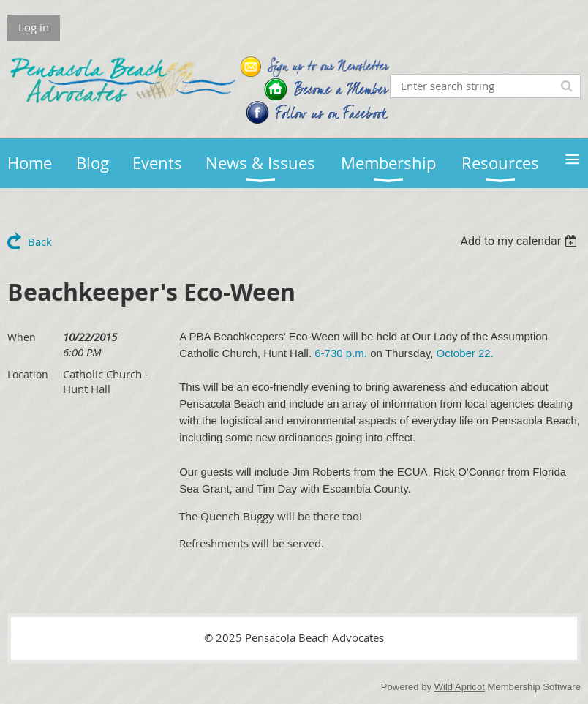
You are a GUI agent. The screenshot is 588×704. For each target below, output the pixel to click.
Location (28, 374)
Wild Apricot (460, 687)
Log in (34, 27)
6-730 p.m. (341, 353)
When (22, 337)
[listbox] (520, 241)
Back (40, 241)
